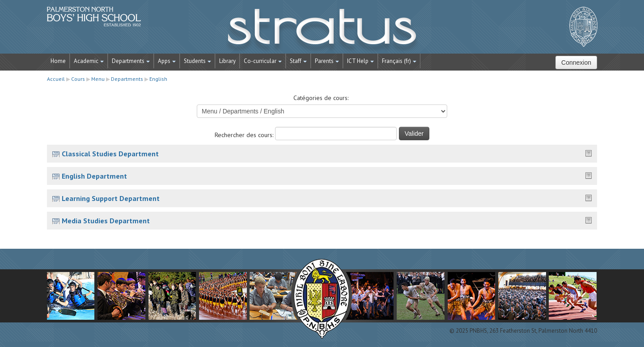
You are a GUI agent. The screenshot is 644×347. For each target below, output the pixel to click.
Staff (298, 61)
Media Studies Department (106, 221)
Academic (89, 61)
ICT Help (360, 61)
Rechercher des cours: (245, 135)
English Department (94, 176)
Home (58, 61)
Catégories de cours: (321, 98)
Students (197, 61)
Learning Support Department (111, 198)
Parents (327, 61)
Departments (131, 61)
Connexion (576, 63)
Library (227, 61)
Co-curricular (263, 61)
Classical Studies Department (110, 154)
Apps (167, 61)
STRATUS (322, 31)
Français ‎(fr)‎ (399, 61)
